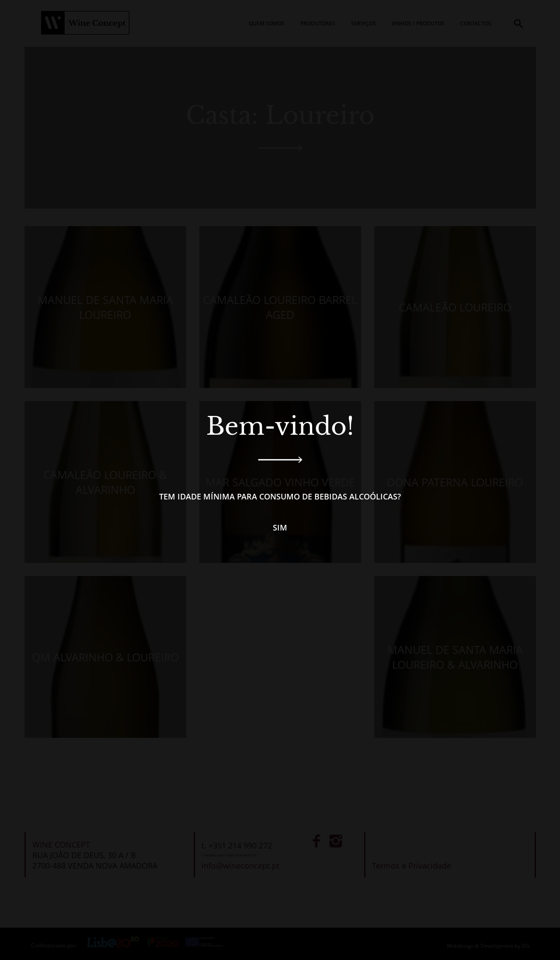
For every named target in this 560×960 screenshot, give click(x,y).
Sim (280, 527)
